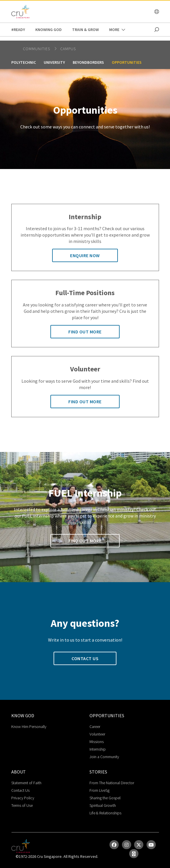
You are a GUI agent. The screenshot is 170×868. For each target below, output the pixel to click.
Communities (37, 49)
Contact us (85, 658)
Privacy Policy (23, 798)
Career (95, 727)
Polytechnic (24, 62)
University (54, 62)
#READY (18, 30)
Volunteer (97, 734)
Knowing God (49, 30)
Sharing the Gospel (105, 798)
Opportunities (127, 62)
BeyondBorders (88, 62)
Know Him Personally (29, 727)
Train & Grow (85, 30)
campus (68, 49)
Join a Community (104, 757)
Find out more (85, 332)
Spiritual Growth (103, 805)
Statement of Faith (26, 783)
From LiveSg (99, 790)
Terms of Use (22, 805)
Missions (97, 742)
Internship (98, 749)
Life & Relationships (105, 813)
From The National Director (112, 783)
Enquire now (85, 255)
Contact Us (20, 790)
